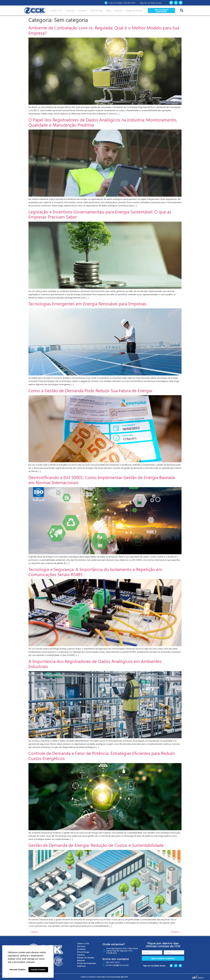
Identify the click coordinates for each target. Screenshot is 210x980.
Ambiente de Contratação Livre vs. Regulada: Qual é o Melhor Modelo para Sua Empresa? (104, 30)
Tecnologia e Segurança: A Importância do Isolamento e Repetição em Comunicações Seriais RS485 (95, 572)
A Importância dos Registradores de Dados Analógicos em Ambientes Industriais (95, 664)
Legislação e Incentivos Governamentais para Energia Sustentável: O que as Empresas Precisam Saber (100, 214)
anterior (34, 932)
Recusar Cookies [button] (18, 970)
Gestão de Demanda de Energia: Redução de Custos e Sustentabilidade (96, 845)
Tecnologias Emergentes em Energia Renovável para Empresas (87, 304)
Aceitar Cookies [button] (38, 970)
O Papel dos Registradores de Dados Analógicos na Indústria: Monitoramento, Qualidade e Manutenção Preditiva (103, 122)
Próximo (176, 932)
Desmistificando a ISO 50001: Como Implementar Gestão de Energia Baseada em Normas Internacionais (102, 480)
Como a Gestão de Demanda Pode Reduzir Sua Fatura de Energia (90, 390)
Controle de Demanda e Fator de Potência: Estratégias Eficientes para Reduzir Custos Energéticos (102, 756)
